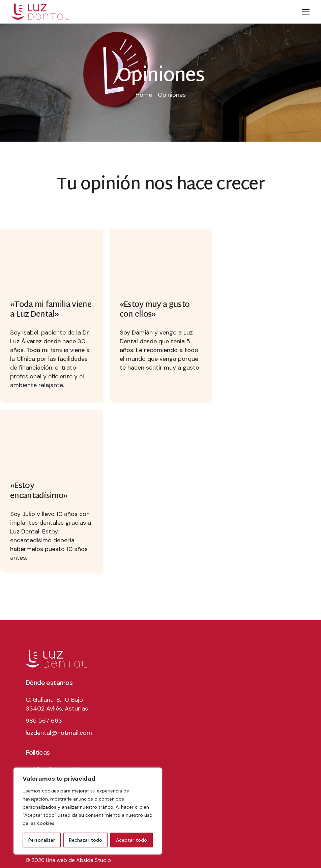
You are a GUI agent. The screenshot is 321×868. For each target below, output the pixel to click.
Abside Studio (94, 860)
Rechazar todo (86, 840)
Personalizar (42, 840)
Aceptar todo (132, 840)
